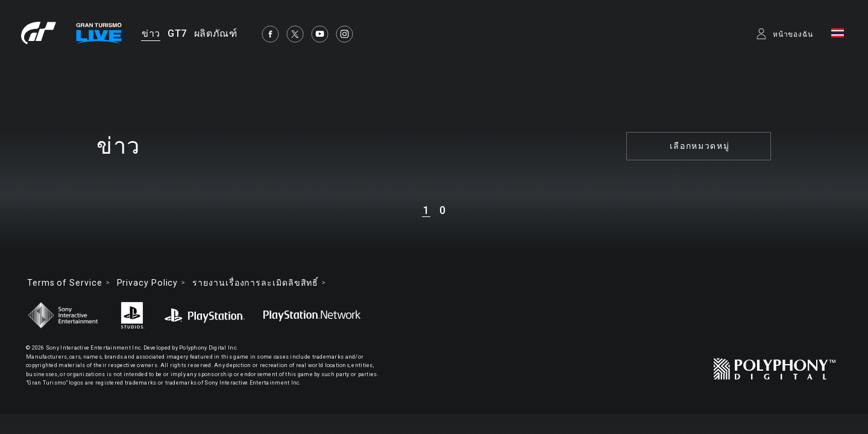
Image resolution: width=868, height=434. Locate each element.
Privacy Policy (148, 283)
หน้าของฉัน (793, 34)
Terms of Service (65, 283)
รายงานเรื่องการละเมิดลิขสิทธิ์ (255, 283)
